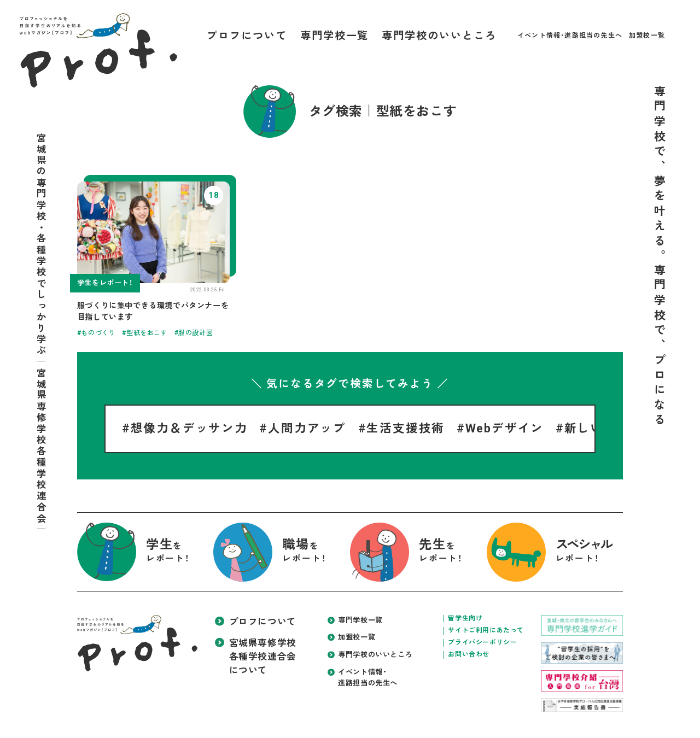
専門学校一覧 (335, 36)
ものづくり (98, 333)
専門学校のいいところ (439, 36)
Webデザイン (505, 428)
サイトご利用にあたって (486, 630)
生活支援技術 (406, 428)
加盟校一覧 (647, 36)
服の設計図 (196, 333)
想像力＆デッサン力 (189, 428)
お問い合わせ (469, 654)
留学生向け (465, 618)
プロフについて (247, 36)
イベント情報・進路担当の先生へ (570, 36)
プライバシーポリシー (482, 642)
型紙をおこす (147, 333)
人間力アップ (307, 428)
